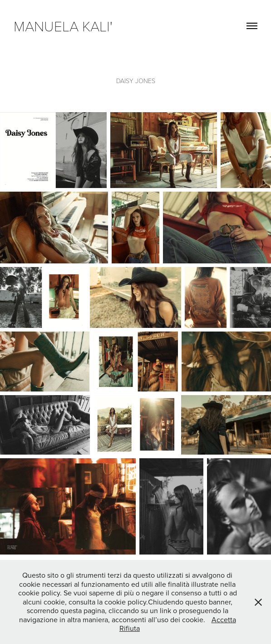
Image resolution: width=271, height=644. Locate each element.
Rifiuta (130, 628)
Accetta (224, 619)
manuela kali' (67, 25)
